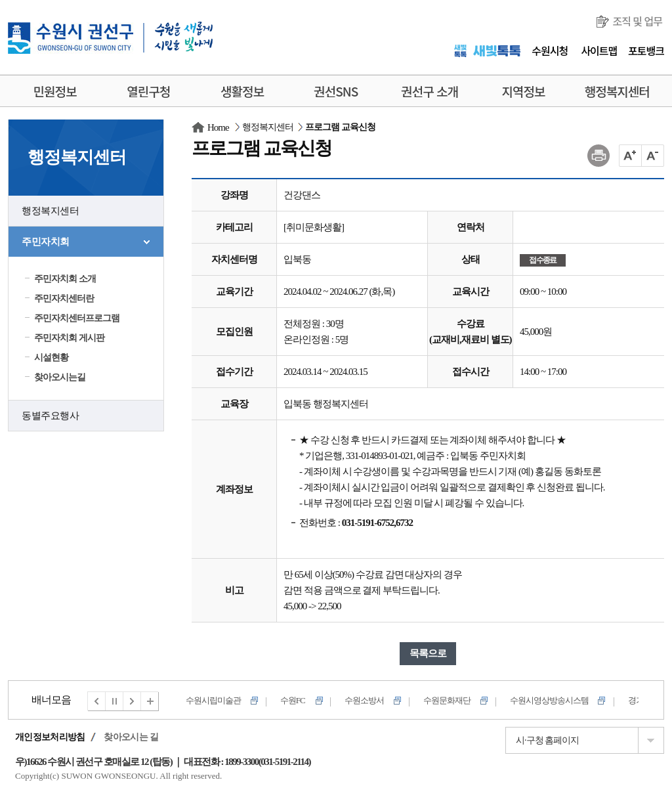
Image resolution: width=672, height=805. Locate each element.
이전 (96, 701)
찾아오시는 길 (131, 737)
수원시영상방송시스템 (549, 700)
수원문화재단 (447, 700)
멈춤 (115, 701)
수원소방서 (364, 700)
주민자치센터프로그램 (77, 318)
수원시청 (550, 51)
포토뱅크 (646, 51)
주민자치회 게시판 (69, 338)
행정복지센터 (50, 211)
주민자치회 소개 (65, 279)
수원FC (293, 700)
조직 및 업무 (637, 21)
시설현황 (51, 358)
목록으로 (428, 653)
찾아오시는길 (60, 377)
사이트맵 (599, 51)
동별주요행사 (50, 416)
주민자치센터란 (64, 298)
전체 (150, 701)
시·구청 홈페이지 (547, 740)
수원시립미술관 (213, 700)
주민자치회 (46, 242)
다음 (133, 701)
